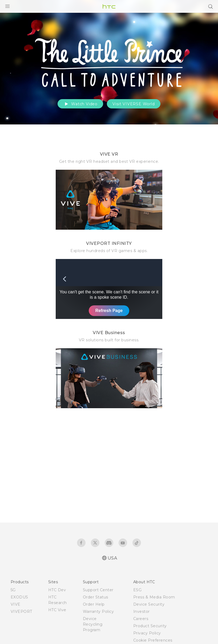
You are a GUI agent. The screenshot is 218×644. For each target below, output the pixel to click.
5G (13, 590)
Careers (141, 619)
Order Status (96, 597)
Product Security (150, 626)
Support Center (98, 590)
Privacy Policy (147, 633)
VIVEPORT (21, 611)
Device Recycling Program (93, 624)
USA (112, 558)
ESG (138, 590)
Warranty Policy (98, 611)
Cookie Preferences (153, 640)
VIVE (16, 604)
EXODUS (19, 597)
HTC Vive (57, 610)
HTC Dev (57, 590)
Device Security (149, 604)
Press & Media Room (154, 597)
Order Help (94, 604)
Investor (142, 611)
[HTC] (109, 6)
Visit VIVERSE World (134, 104)
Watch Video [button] (80, 104)
